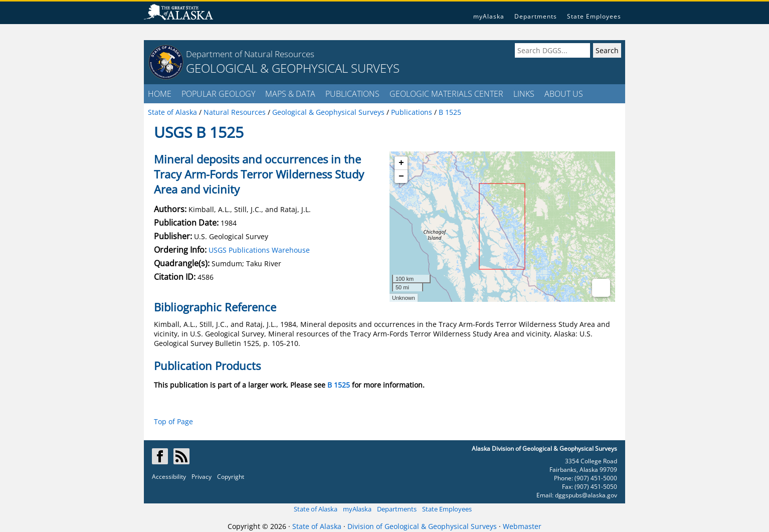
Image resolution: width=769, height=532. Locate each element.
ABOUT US (564, 94)
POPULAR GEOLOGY (218, 94)
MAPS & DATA (290, 94)
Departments (536, 16)
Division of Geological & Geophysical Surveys (422, 526)
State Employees (594, 16)
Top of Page (173, 421)
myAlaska (489, 16)
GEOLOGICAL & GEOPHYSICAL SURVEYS (293, 68)
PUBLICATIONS (352, 94)
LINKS (524, 94)
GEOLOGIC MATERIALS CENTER (446, 94)
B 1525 (339, 385)
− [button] (401, 176)
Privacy (202, 477)
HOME (160, 94)
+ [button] (401, 163)
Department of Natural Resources (250, 54)
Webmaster (522, 526)
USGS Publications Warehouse (259, 250)
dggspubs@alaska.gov (586, 495)
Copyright (231, 477)
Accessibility (169, 477)
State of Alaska (316, 509)
